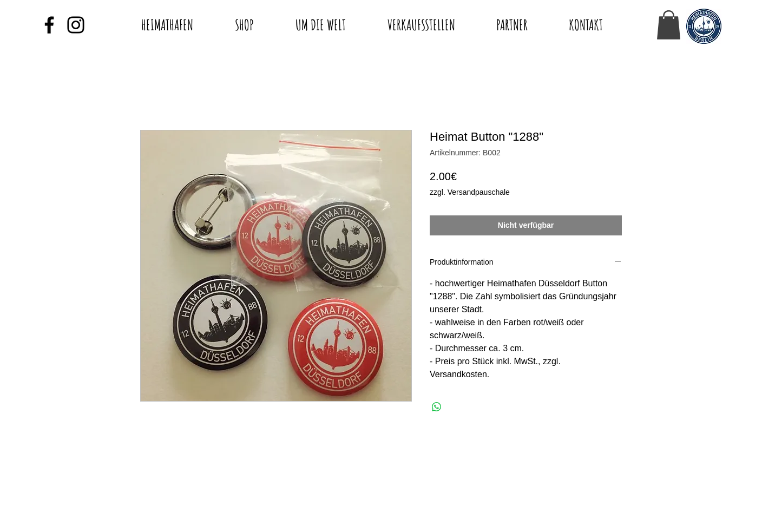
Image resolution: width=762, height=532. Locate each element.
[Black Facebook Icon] (49, 25)
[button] (669, 25)
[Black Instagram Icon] (76, 25)
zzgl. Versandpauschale (470, 192)
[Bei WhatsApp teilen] (437, 407)
